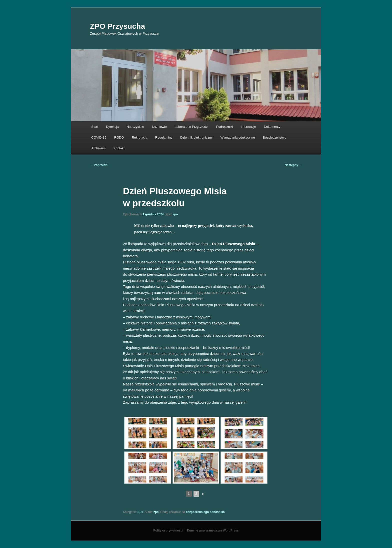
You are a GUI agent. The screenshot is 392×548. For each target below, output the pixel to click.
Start (95, 127)
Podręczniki (224, 127)
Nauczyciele (135, 127)
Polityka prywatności (168, 530)
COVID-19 (99, 137)
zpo (175, 214)
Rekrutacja (139, 137)
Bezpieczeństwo (274, 137)
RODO (119, 137)
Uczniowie (159, 127)
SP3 (140, 512)
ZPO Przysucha (117, 26)
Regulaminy (164, 137)
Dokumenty (272, 127)
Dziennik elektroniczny (196, 137)
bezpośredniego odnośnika (205, 512)
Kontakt (119, 148)
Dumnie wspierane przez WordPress (213, 530)
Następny (293, 165)
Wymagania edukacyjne (238, 137)
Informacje (248, 127)
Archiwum (98, 148)
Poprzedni (99, 165)
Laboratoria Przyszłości (191, 127)
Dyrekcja (112, 127)
